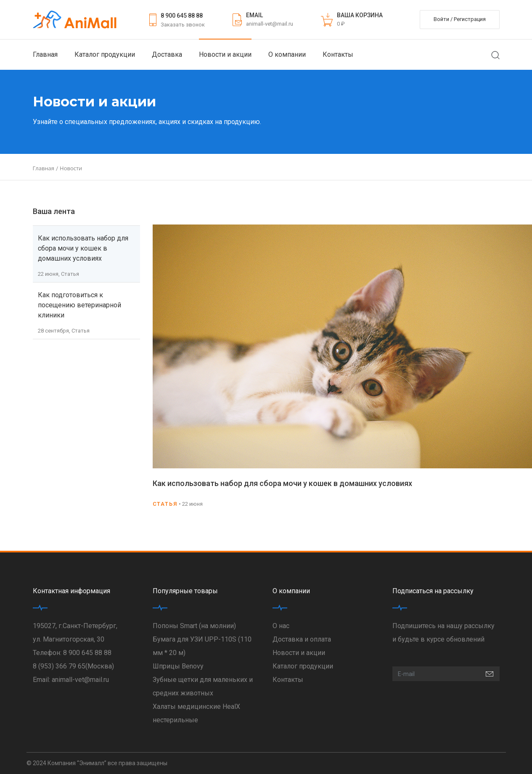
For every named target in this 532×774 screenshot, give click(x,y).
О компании (287, 54)
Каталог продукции (105, 54)
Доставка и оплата (302, 639)
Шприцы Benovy (178, 666)
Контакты (338, 54)
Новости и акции (225, 54)
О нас (281, 626)
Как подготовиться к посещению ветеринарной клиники (79, 305)
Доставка (167, 54)
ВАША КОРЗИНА (360, 15)
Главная (45, 54)
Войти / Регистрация (460, 19)
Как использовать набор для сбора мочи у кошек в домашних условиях (83, 248)
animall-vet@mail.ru (270, 24)
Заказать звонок (183, 25)
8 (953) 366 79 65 (59, 666)
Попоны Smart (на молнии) (194, 626)
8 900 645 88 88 (182, 16)
